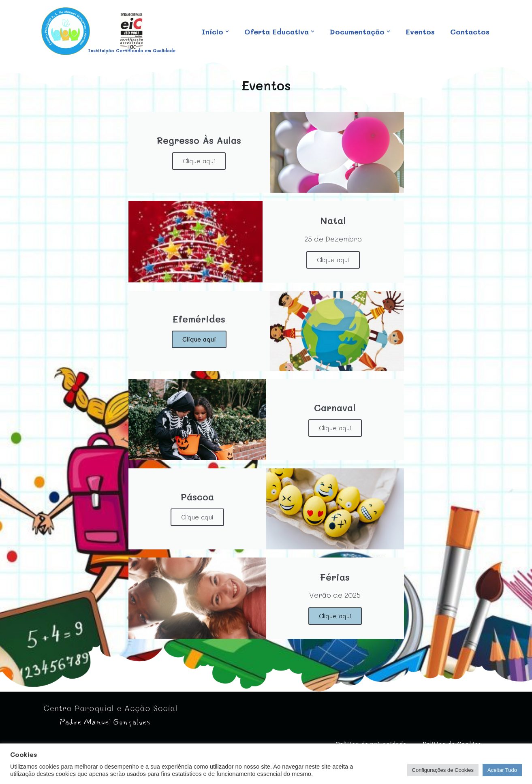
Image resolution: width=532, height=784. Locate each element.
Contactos (220, 36)
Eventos (420, 26)
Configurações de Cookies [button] (443, 770)
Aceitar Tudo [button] (502, 770)
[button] (226, 26)
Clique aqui (199, 161)
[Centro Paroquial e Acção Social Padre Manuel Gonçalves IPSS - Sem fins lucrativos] (66, 31)
